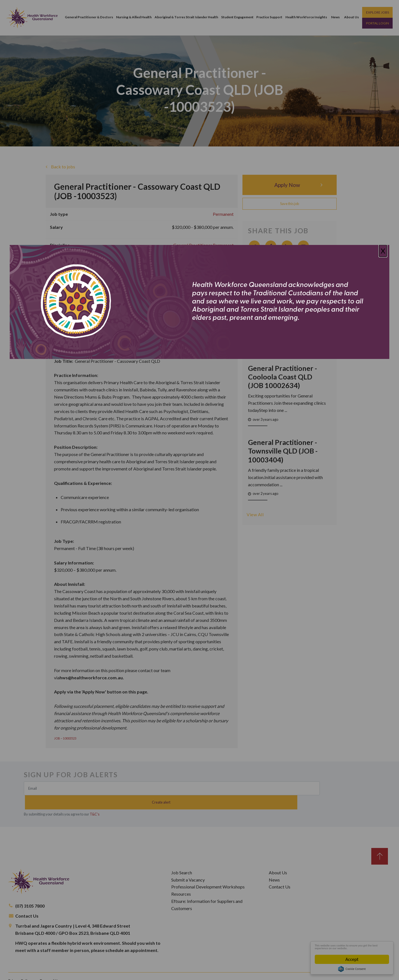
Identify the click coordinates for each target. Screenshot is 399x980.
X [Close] (383, 251)
